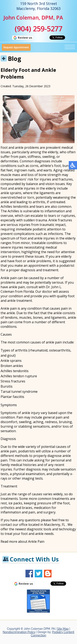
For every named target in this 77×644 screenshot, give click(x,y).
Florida (29, 291)
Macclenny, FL (55, 525)
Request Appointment (16, 47)
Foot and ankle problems (20, 147)
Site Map (63, 629)
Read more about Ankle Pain (22, 541)
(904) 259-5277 (39, 29)
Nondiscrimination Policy (19, 632)
